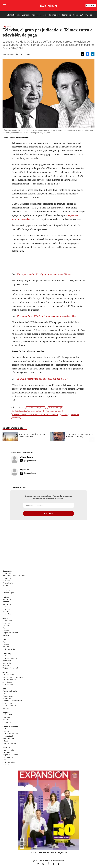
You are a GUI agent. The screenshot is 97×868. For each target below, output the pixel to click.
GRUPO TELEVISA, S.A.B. (35, 408)
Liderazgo (7, 717)
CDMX (5, 607)
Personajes (8, 757)
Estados (6, 609)
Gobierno (7, 599)
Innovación (7, 703)
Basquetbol (8, 736)
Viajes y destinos (10, 755)
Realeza (6, 623)
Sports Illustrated (10, 727)
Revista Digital (91, 6)
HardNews (75, 414)
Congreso (7, 604)
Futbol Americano (10, 734)
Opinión (6, 611)
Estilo (5, 656)
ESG (82, 15)
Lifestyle (7, 741)
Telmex (64, 414)
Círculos (6, 625)
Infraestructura (9, 680)
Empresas (26, 15)
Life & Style (8, 654)
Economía (44, 15)
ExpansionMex (55, 864)
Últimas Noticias (13, 15)
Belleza (6, 630)
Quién (5, 618)
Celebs (6, 647)
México (6, 602)
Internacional (55, 15)
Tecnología (67, 15)
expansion (60, 864)
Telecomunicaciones (54, 411)
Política (35, 15)
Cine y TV (7, 663)
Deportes (7, 661)
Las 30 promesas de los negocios (48, 852)
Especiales (8, 722)
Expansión (25, 469)
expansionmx (40, 864)
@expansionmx (23, 138)
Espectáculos (9, 621)
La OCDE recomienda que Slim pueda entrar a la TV (42, 379)
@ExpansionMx (30, 461)
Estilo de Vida (9, 762)
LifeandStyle (8, 593)
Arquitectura (8, 682)
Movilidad (7, 698)
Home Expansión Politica (14, 576)
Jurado (6, 765)
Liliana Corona (27, 457)
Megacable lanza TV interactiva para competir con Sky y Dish (47, 316)
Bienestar (7, 760)
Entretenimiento (10, 658)
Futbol (5, 729)
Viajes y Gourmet (10, 633)
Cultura (6, 635)
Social (5, 694)
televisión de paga (55, 408)
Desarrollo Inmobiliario (13, 677)
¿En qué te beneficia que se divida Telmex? (32, 435)
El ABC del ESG (9, 706)
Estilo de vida (9, 649)
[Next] (92, 435)
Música (6, 666)
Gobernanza (8, 696)
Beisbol (6, 731)
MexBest (6, 748)
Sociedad (7, 614)
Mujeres (89, 15)
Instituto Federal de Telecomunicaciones (27, 411)
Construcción (9, 675)
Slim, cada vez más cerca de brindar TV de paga (80, 435)
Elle (4, 640)
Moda (5, 628)
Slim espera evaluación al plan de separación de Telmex (44, 274)
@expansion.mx (48, 864)
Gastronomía (8, 750)
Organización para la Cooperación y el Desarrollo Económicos (35, 414)
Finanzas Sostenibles (12, 701)
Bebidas (6, 752)
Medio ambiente (10, 691)
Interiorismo (8, 684)
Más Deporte (8, 738)
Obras (76, 15)
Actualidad (7, 715)
